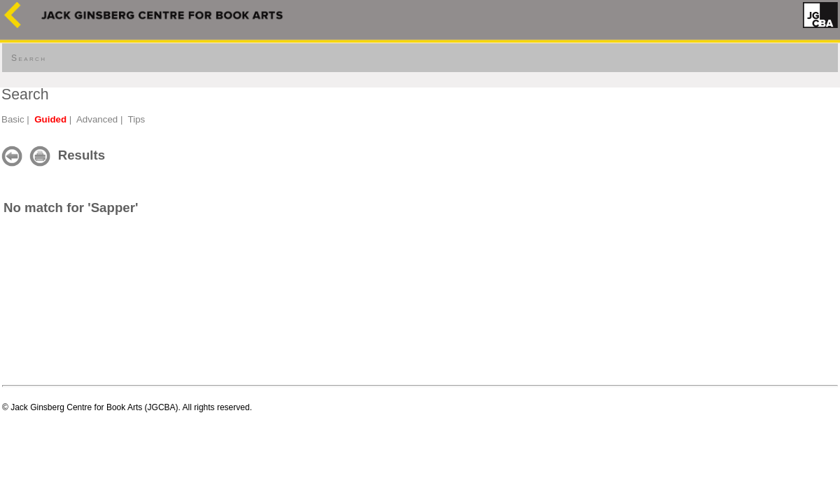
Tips (137, 119)
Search (29, 58)
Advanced (97, 119)
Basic (13, 119)
